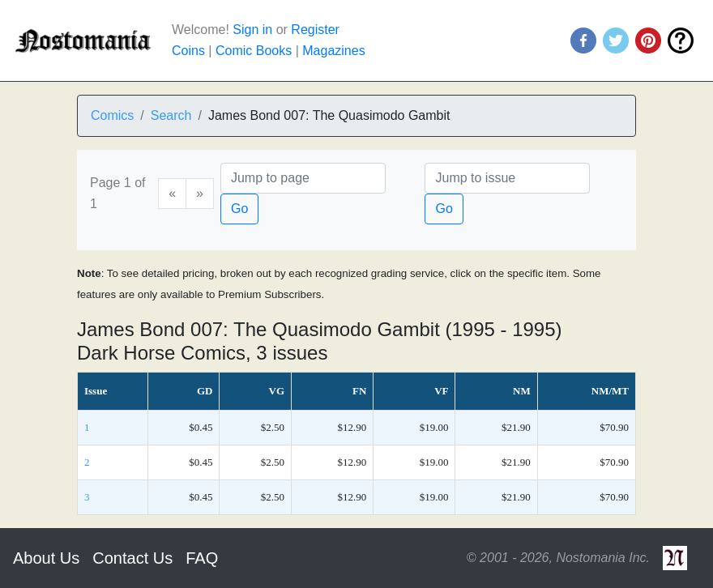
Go (239, 209)
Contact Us (132, 558)
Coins (188, 51)
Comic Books (254, 51)
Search (171, 115)
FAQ (202, 558)
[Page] (303, 178)
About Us (46, 558)
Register (315, 30)
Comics (112, 115)
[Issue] (507, 178)
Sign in (252, 30)
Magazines (333, 51)
